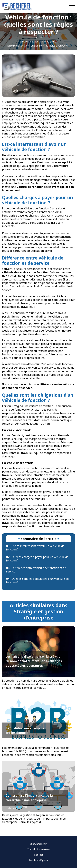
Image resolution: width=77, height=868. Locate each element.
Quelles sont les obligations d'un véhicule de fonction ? (37, 580)
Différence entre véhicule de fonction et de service (36, 570)
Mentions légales (39, 860)
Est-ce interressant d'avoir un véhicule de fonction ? (35, 548)
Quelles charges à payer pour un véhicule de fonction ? (37, 559)
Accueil (39, 37)
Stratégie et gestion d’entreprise (38, 42)
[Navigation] (72, 6)
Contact (39, 855)
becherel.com (40, 844)
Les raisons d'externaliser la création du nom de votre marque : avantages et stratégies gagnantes (34, 661)
